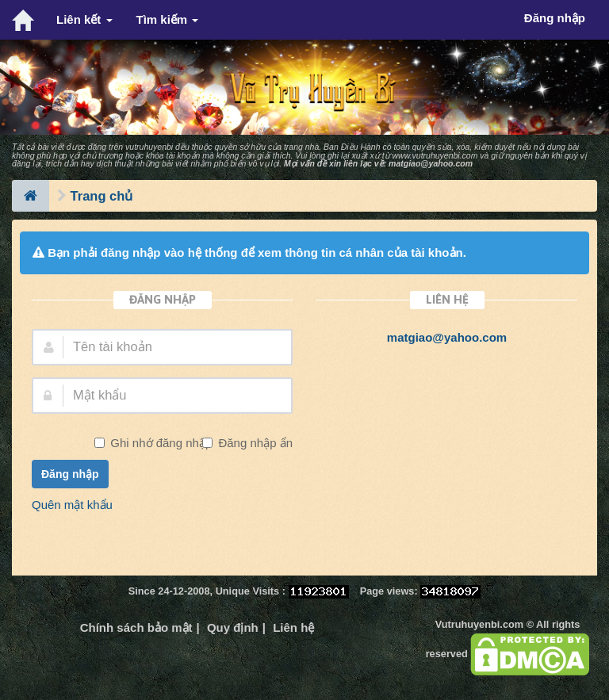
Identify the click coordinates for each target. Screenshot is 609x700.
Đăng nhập (70, 474)
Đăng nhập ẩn (254, 443)
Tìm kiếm (168, 19)
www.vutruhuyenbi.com (435, 155)
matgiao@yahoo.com (431, 163)
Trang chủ (102, 196)
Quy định (233, 627)
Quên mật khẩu (72, 505)
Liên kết (84, 19)
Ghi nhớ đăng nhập (159, 443)
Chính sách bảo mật (136, 627)
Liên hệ (293, 627)
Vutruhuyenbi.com (479, 624)
